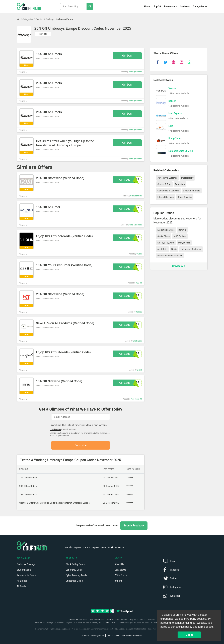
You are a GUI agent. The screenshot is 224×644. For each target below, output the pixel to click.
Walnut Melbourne (135, 225)
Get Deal (127, 56)
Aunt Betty (163, 249)
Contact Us (120, 570)
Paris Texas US (136, 399)
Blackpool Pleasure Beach (170, 256)
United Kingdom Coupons (113, 547)
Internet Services (166, 197)
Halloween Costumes (191, 249)
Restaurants (171, 7)
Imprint (118, 581)
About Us (119, 564)
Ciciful (139, 370)
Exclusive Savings (26, 564)
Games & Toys (164, 184)
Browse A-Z (179, 266)
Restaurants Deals (26, 575)
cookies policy (184, 627)
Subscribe (81, 445)
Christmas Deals (74, 581)
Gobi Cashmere (136, 196)
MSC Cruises (180, 236)
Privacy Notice (98, 636)
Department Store (192, 191)
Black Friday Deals (75, 564)
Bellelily (172, 101)
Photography (187, 178)
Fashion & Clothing (44, 19)
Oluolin (139, 254)
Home (147, 7)
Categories (199, 7)
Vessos (172, 88)
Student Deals (24, 570)
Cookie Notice (113, 636)
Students (185, 7)
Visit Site (43, 34)
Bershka (182, 230)
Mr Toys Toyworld (166, 243)
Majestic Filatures (166, 230)
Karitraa (139, 312)
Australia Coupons (73, 547)
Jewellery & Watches (167, 178)
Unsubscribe (55, 430)
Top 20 (157, 7)
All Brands (22, 581)
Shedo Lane (137, 341)
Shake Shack (164, 236)
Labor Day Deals (74, 570)
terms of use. (206, 627)
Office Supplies (185, 197)
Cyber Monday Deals (76, 575)
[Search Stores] (90, 7)
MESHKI (139, 283)
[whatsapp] (190, 62)
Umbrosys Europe (65, 19)
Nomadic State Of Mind (181, 151)
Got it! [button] (189, 635)
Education (180, 184)
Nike (171, 126)
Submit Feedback (134, 526)
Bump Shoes (175, 138)
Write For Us (121, 575)
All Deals (21, 586)
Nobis (174, 249)
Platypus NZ (184, 243)
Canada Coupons (91, 547)
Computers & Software (168, 191)
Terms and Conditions (132, 636)
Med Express (175, 113)
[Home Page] (20, 19)
